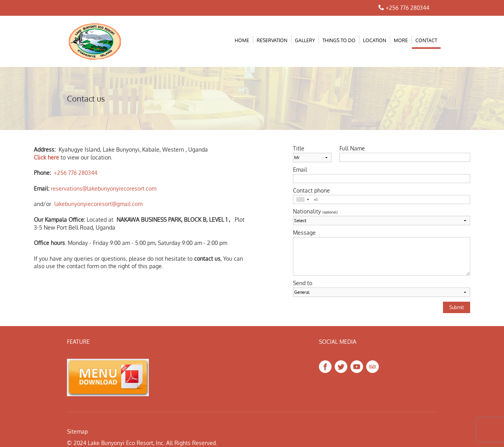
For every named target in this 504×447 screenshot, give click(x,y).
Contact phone (311, 191)
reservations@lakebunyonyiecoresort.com (104, 188)
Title (299, 148)
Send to (303, 283)
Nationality (315, 211)
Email (300, 170)
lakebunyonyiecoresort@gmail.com (98, 204)
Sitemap (77, 431)
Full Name (352, 148)
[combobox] (302, 199)
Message (304, 233)
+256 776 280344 (408, 8)
